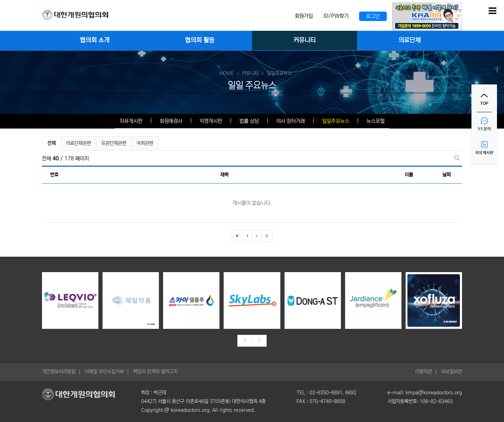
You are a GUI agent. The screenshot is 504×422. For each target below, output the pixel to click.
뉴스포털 (376, 121)
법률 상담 (249, 121)
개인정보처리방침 (59, 372)
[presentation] (245, 341)
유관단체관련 (114, 143)
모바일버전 (451, 372)
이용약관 (423, 372)
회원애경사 (171, 121)
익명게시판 (211, 121)
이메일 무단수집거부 (104, 372)
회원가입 (304, 16)
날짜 (447, 175)
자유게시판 (131, 121)
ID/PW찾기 (336, 16)
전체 (51, 143)
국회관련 (145, 143)
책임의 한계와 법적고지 (155, 372)
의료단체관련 (78, 143)
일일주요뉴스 (336, 121)
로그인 (373, 16)
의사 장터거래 (290, 121)
